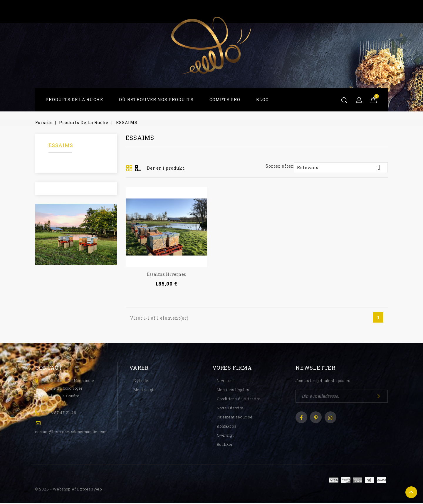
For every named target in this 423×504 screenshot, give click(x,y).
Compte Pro (225, 100)
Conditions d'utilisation (239, 400)
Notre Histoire (230, 409)
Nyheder (142, 381)
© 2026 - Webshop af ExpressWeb (69, 490)
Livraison (226, 381)
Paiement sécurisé (235, 418)
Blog (262, 100)
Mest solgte (145, 390)
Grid (129, 168)
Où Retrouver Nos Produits (156, 100)
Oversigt (138, 169)
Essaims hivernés (167, 274)
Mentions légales (233, 390)
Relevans (341, 167)
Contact (49, 368)
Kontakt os (227, 427)
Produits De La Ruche (74, 100)
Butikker (225, 445)
